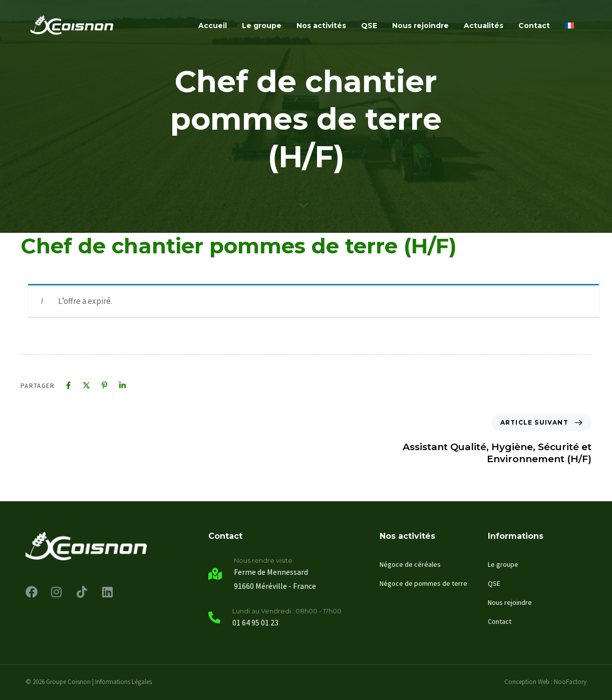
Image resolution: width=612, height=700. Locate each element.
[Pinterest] (104, 385)
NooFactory (570, 682)
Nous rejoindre (420, 26)
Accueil (213, 26)
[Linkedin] (122, 385)
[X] (86, 385)
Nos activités (321, 26)
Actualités (484, 26)
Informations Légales (123, 682)
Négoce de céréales (410, 564)
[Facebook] (68, 385)
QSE (369, 26)
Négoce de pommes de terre (423, 583)
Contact (534, 26)
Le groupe (262, 26)
